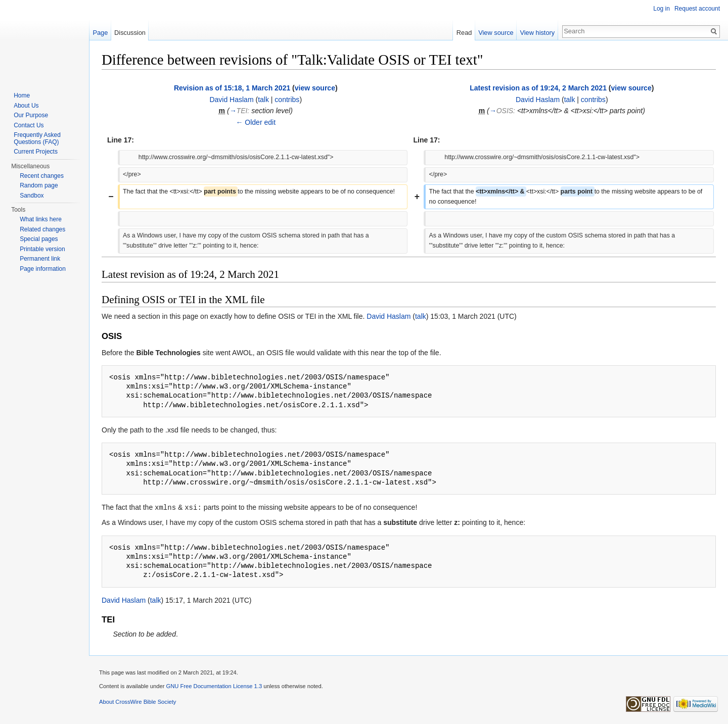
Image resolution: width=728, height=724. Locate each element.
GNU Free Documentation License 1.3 (214, 686)
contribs (287, 100)
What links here (41, 219)
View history (537, 33)
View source (496, 33)
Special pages (39, 239)
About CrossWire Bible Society (138, 701)
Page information (43, 269)
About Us (26, 106)
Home (22, 95)
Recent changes (42, 176)
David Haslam (231, 100)
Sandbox (32, 196)
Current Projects (36, 152)
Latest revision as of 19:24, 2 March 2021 (538, 88)
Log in (662, 9)
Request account (697, 9)
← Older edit (256, 122)
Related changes (42, 229)
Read (464, 33)
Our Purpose (31, 115)
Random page (39, 185)
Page (100, 33)
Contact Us (29, 125)
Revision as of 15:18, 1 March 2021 (232, 88)
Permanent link (40, 259)
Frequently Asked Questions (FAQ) (37, 138)
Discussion (130, 33)
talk (263, 100)
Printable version (42, 249)
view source (315, 88)
